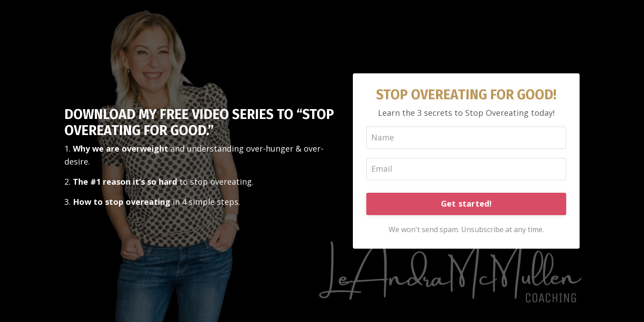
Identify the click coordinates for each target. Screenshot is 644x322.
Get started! (466, 203)
